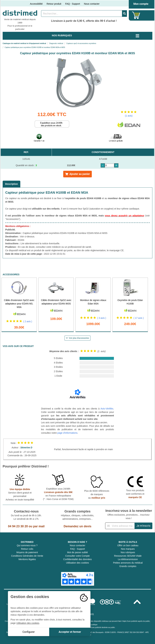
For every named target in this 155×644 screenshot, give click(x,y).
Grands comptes (128, 566)
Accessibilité (36, 4)
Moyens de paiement (27, 552)
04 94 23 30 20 (18, 526)
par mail (39, 526)
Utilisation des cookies (77, 563)
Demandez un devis (77, 526)
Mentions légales (27, 559)
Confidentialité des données (77, 559)
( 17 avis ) (139, 318)
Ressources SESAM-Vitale (128, 556)
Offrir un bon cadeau (128, 545)
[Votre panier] (136, 15)
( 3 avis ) (102, 318)
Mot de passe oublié (77, 552)
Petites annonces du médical (128, 563)
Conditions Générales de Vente (27, 556)
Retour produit (54, 4)
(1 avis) (129, 116)
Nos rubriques (128, 552)
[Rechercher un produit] (82, 14)
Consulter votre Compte (78, 556)
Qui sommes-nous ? (27, 545)
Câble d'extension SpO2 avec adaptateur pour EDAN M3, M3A (19, 304)
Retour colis (27, 549)
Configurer (29, 632)
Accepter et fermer (70, 632)
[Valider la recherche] (124, 14)
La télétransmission (128, 559)
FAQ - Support (73, 4)
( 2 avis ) (28, 321)
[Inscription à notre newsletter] (120, 526)
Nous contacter (92, 4)
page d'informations (68, 433)
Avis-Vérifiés (107, 409)
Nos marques (128, 549)
